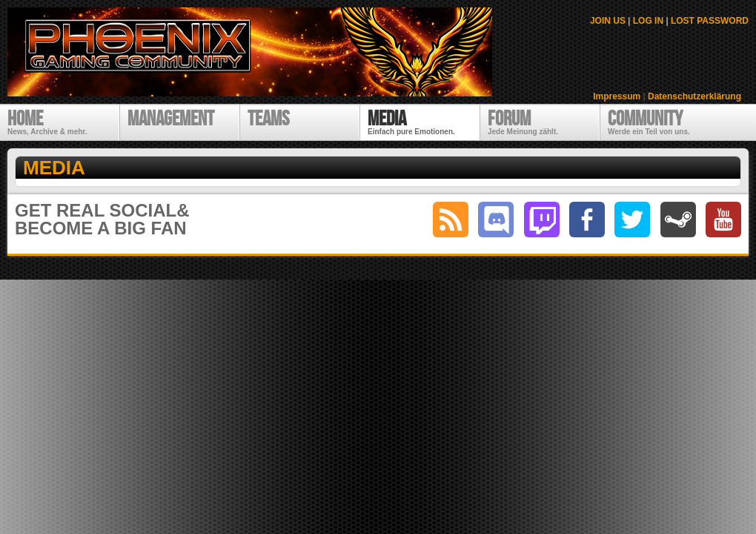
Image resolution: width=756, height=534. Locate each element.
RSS (451, 220)
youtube (723, 220)
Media (54, 168)
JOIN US (608, 21)
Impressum (617, 96)
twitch (542, 220)
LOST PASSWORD (710, 21)
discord (496, 220)
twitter (632, 220)
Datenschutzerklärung (694, 96)
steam (678, 220)
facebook (587, 220)
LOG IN (648, 21)
